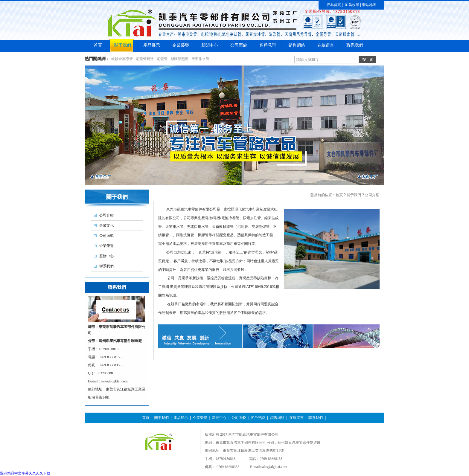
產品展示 (181, 418)
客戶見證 (258, 418)
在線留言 (296, 418)
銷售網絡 (277, 418)
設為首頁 (334, 5)
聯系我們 (316, 418)
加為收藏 (352, 5)
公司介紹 (372, 195)
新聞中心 (219, 418)
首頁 (339, 195)
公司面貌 (239, 418)
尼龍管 (162, 59)
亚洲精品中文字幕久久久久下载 (25, 473)
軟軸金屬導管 (122, 59)
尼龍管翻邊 (145, 59)
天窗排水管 (200, 59)
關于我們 (354, 195)
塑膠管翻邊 (179, 59)
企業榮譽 (200, 418)
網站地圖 (369, 5)
